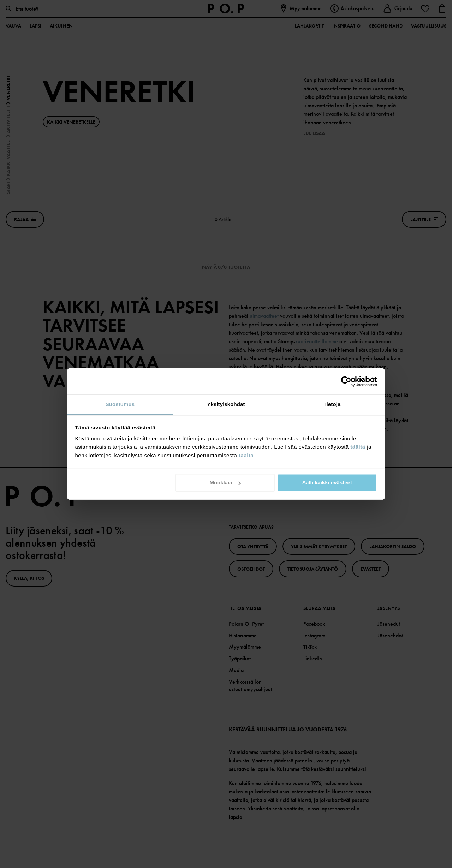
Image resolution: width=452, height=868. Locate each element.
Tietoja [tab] (332, 404)
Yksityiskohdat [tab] (226, 404)
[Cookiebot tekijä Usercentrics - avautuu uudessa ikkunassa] (346, 381)
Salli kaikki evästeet (327, 483)
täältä (358, 447)
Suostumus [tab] (120, 404)
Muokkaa (225, 483)
